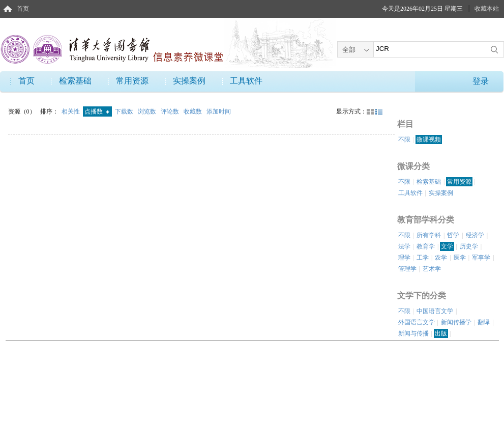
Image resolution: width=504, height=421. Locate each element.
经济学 (475, 235)
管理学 (407, 269)
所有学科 (429, 235)
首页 (23, 9)
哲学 (453, 235)
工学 (423, 258)
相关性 (71, 111)
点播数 (97, 111)
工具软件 (246, 81)
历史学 (469, 246)
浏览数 (148, 111)
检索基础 (75, 81)
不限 (404, 139)
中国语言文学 (435, 311)
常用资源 (132, 81)
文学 (447, 246)
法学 (404, 246)
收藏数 (194, 111)
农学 (441, 258)
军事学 (481, 258)
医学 (460, 258)
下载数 (125, 111)
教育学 (426, 246)
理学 (404, 258)
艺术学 (432, 269)
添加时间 (219, 111)
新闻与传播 (413, 333)
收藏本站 (487, 9)
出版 (441, 333)
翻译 (484, 322)
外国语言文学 (417, 322)
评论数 (171, 111)
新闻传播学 (456, 322)
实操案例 (189, 81)
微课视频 (429, 139)
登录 (481, 81)
